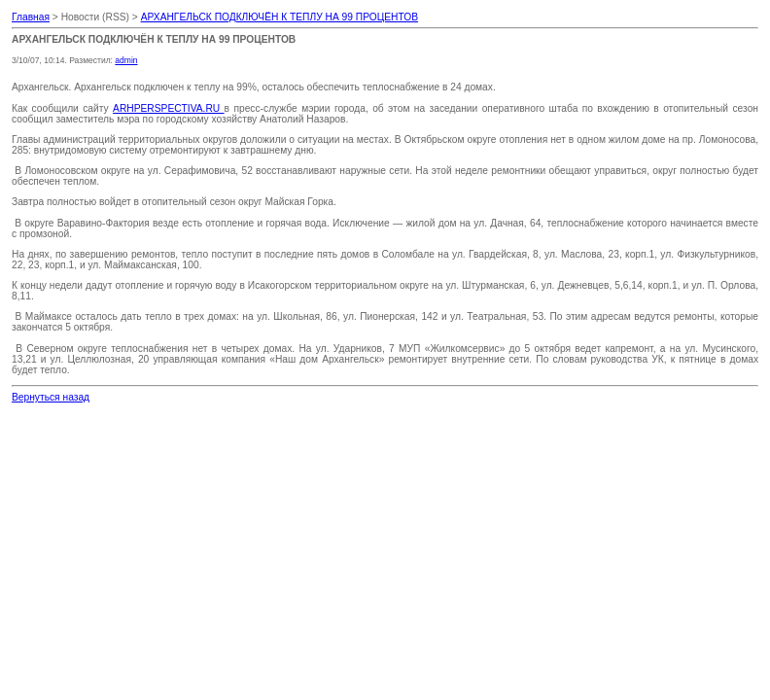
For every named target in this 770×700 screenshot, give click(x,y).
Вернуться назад (51, 397)
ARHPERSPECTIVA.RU (169, 108)
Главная (31, 17)
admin (126, 60)
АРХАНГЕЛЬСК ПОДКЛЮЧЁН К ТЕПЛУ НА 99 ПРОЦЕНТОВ (280, 17)
